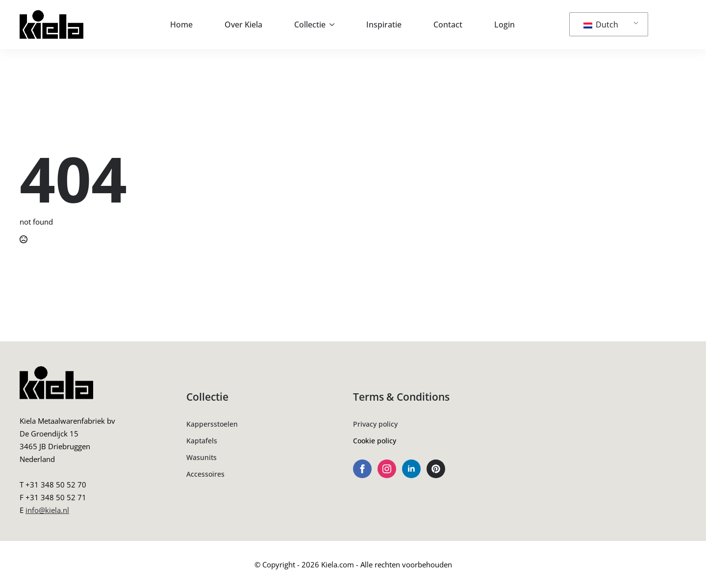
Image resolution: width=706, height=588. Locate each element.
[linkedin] (411, 469)
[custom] (436, 469)
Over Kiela (243, 25)
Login (504, 25)
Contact (448, 25)
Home (181, 25)
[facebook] (362, 469)
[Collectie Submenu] (335, 25)
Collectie (310, 25)
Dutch (601, 25)
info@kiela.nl (47, 510)
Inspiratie (384, 25)
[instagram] (387, 469)
